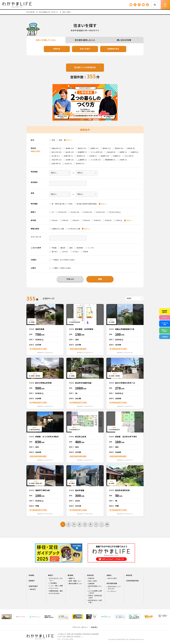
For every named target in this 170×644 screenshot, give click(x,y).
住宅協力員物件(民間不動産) (87, 204)
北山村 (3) (68, 163)
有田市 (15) (95, 148)
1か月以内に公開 (74, 229)
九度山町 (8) (111, 152)
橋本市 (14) (82, 148)
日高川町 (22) (57, 160)
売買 (53, 140)
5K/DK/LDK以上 (115, 212)
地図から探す (36, 151)
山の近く (65, 252)
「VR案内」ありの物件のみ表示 (63, 260)
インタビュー (112, 591)
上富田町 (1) (83, 160)
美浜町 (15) (81, 156)
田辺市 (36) (119, 148)
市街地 (86, 252)
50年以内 (108, 220)
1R (53, 212)
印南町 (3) (117, 156)
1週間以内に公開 (58, 229)
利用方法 (57, 49)
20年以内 (76, 220)
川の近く (76, 252)
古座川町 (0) (56, 163)
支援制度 (91, 583)
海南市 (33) (70, 148)
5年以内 (55, 220)
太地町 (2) (123, 160)
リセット (70, 279)
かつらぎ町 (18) (97, 152)
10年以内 (65, 220)
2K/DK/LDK (75, 212)
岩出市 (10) (70, 152)
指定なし (104, 204)
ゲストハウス (54, 588)
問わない (70, 140)
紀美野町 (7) (83, 152)
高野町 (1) (123, 152)
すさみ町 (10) (96, 160)
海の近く (55, 252)
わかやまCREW (54, 593)
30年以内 (87, 220)
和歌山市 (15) (57, 148)
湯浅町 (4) (135, 152)
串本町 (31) (80, 163)
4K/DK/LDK (101, 212)
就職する (72, 578)
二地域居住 (53, 583)
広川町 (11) (56, 156)
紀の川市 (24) (57, 152)
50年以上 (119, 220)
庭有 (71, 248)
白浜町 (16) (70, 160)
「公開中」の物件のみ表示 (61, 268)
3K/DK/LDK (88, 212)
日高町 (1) (93, 156)
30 (107, 524)
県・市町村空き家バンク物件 (62, 204)
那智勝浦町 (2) (110, 160)
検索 (100, 279)
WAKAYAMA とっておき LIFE (114, 588)
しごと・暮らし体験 (56, 586)
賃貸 (61, 140)
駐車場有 (80, 248)
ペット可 (91, 248)
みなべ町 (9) (129, 156)
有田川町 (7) (69, 156)
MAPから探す (112, 578)
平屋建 (54, 248)
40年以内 (97, 220)
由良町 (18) (105, 156)
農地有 (63, 248)
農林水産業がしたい (76, 583)
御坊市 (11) (107, 148)
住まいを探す (85, 49)
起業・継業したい (75, 581)
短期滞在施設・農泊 (56, 591)
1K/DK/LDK (62, 212)
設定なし (130, 220)
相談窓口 (33, 589)
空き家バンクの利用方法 (85, 67)
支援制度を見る (113, 49)
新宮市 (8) (131, 148)
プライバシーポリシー (80, 627)
